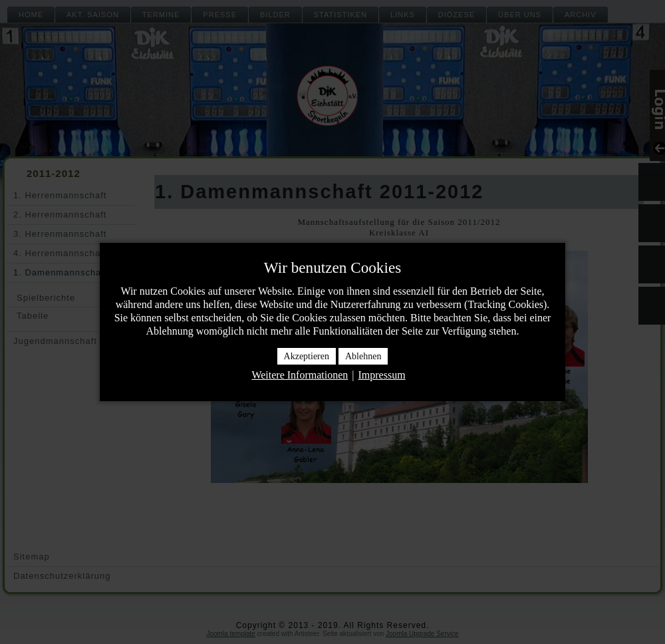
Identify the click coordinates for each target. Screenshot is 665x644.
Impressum (381, 375)
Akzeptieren (307, 356)
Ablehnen (363, 356)
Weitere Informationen (300, 375)
